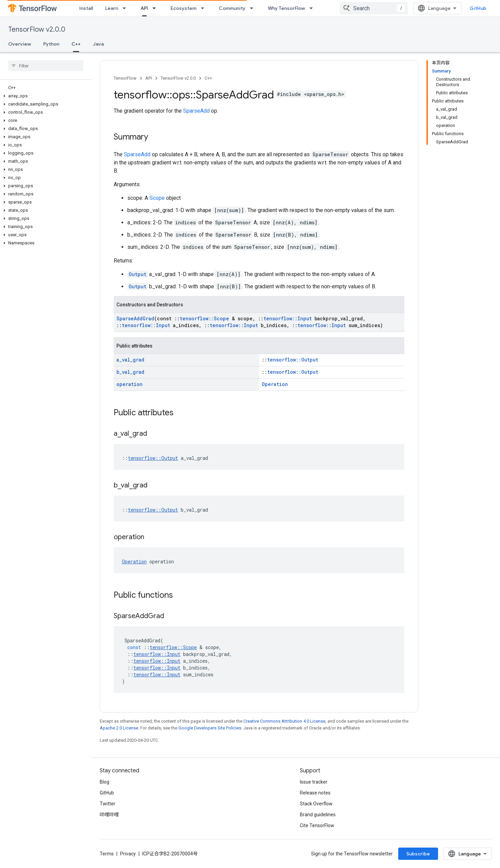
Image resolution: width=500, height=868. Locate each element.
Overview (20, 44)
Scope (157, 198)
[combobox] (374, 8)
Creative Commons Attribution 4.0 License (284, 721)
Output (138, 274)
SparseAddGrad (135, 318)
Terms (107, 854)
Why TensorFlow (286, 8)
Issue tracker (314, 782)
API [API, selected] (144, 8)
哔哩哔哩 (109, 815)
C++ (208, 78)
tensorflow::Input (288, 318)
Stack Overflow (316, 804)
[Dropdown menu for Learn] (126, 8)
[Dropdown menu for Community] (254, 8)
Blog (104, 782)
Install (86, 8)
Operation (275, 384)
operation (130, 384)
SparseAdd (196, 111)
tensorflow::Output (293, 360)
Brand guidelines (318, 815)
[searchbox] (46, 66)
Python (51, 44)
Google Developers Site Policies (210, 728)
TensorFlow (125, 78)
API (149, 78)
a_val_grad (130, 360)
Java (98, 44)
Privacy (128, 854)
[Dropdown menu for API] (156, 8)
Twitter (108, 804)
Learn (112, 8)
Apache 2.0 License (119, 728)
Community (232, 8)
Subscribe (418, 854)
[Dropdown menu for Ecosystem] (205, 8)
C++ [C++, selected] (76, 44)
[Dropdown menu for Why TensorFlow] (313, 8)
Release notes (315, 793)
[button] (44, 96)
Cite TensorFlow (317, 825)
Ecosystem (183, 8)
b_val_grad (130, 372)
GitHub (478, 8)
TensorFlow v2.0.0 (37, 29)
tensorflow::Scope (204, 318)
